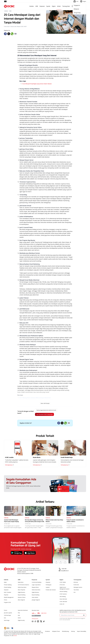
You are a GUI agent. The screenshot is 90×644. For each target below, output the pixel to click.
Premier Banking (8, 585)
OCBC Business (63, 595)
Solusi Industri (35, 598)
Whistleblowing (65, 632)
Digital (54, 6)
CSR (74, 593)
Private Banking (7, 588)
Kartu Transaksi (7, 593)
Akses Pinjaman (21, 590)
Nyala (5, 583)
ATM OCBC (62, 585)
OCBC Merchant (63, 602)
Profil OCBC (76, 585)
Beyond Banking (22, 595)
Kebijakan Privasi (56, 632)
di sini (15, 636)
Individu (32, 6)
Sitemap (73, 632)
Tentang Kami (66, 6)
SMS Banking (63, 597)
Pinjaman (6, 595)
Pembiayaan (49, 585)
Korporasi (42, 6)
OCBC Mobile (63, 583)
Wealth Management (9, 598)
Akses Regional (21, 600)
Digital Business (21, 593)
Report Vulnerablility (82, 632)
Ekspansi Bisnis (35, 588)
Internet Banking (63, 592)
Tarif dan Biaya (7, 616)
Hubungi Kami (35, 619)
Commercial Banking (36, 583)
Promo (6, 600)
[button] (84, 616)
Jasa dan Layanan (8, 613)
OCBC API (62, 605)
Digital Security (21, 621)
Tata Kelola (76, 590)
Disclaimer (47, 632)
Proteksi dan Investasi (51, 590)
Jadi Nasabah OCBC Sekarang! (44, 415)
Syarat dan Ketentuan (23, 611)
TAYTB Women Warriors (23, 585)
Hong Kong (77, 13)
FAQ (19, 613)
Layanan (48, 588)
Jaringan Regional (36, 600)
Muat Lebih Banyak (45, 403)
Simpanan (6, 590)
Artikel (59, 6)
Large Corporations (36, 585)
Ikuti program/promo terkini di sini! (46, 410)
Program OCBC (7, 603)
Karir (19, 616)
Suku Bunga (7, 621)
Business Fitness (22, 598)
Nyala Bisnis (21, 583)
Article (19, 618)
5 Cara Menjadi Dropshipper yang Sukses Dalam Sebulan (37, 84)
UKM (37, 6)
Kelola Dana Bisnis (22, 588)
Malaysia (76, 9)
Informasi (76, 583)
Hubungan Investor (78, 588)
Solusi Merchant (63, 600)
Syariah (48, 6)
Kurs (5, 618)
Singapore (77, 5)
